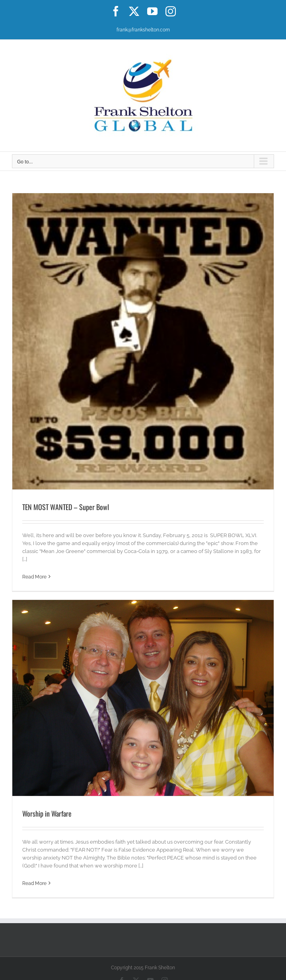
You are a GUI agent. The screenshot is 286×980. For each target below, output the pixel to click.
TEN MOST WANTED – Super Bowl (66, 507)
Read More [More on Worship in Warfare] (34, 883)
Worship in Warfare (47, 813)
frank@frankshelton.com (143, 30)
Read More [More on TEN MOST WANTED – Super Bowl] (34, 577)
